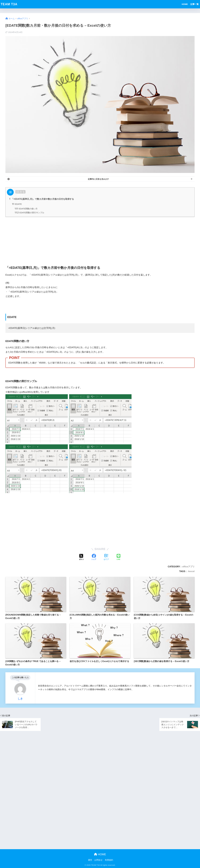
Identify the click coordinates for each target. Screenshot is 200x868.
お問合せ (98, 860)
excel (192, 571)
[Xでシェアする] (81, 557)
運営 (90, 860)
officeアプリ (188, 567)
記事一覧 (195, 4)
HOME (185, 4)
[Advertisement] (100, 238)
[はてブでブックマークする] (106, 557)
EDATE (17, 204)
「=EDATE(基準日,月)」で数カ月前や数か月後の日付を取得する (42, 199)
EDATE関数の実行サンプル (29, 213)
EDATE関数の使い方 (26, 209)
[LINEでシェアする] (119, 557)
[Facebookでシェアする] (94, 557)
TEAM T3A (9, 4)
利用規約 (109, 860)
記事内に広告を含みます (98, 179)
